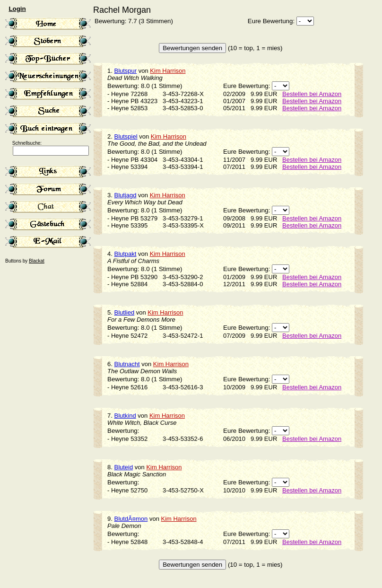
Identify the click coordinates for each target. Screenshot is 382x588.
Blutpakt (125, 254)
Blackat (37, 261)
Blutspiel (126, 136)
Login (17, 9)
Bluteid (123, 467)
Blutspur (125, 71)
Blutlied (124, 312)
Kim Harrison (168, 71)
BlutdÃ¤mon (131, 519)
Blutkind (125, 416)
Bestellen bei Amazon (312, 94)
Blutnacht (127, 364)
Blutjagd (125, 195)
